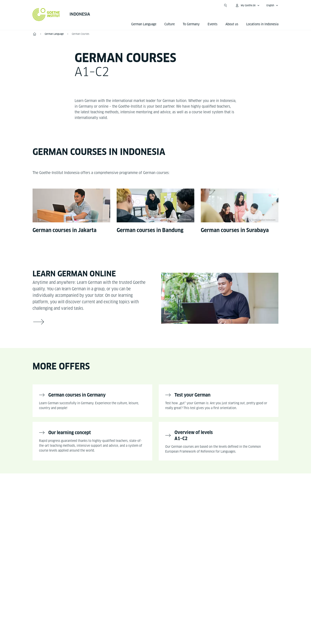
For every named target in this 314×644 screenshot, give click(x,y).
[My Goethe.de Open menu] (247, 5)
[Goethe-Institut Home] (46, 15)
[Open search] (225, 5)
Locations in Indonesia (262, 24)
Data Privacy (176, 615)
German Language (144, 24)
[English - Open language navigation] (272, 5)
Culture (170, 24)
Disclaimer (151, 615)
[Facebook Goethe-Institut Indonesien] (134, 510)
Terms (197, 615)
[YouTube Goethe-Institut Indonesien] (147, 510)
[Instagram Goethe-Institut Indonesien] (160, 510)
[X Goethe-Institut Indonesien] (177, 510)
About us (232, 24)
